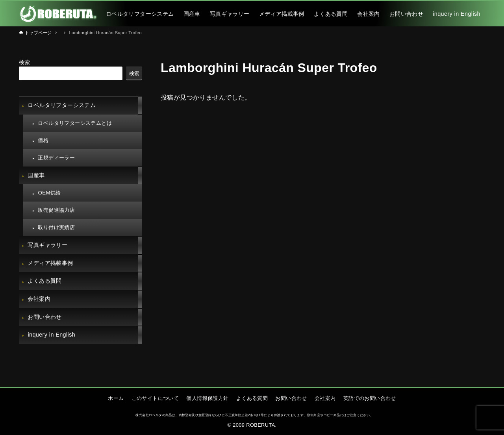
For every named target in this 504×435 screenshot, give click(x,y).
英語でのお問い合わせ (370, 398)
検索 (25, 62)
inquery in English (51, 335)
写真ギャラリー (47, 245)
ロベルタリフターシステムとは (75, 123)
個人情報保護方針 (207, 398)
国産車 (36, 175)
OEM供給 (49, 193)
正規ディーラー (56, 158)
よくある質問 (44, 281)
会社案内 (39, 299)
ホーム (116, 398)
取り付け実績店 (56, 227)
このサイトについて (155, 398)
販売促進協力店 (56, 210)
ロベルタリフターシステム (62, 105)
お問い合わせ (44, 317)
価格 (43, 140)
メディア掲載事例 (50, 263)
